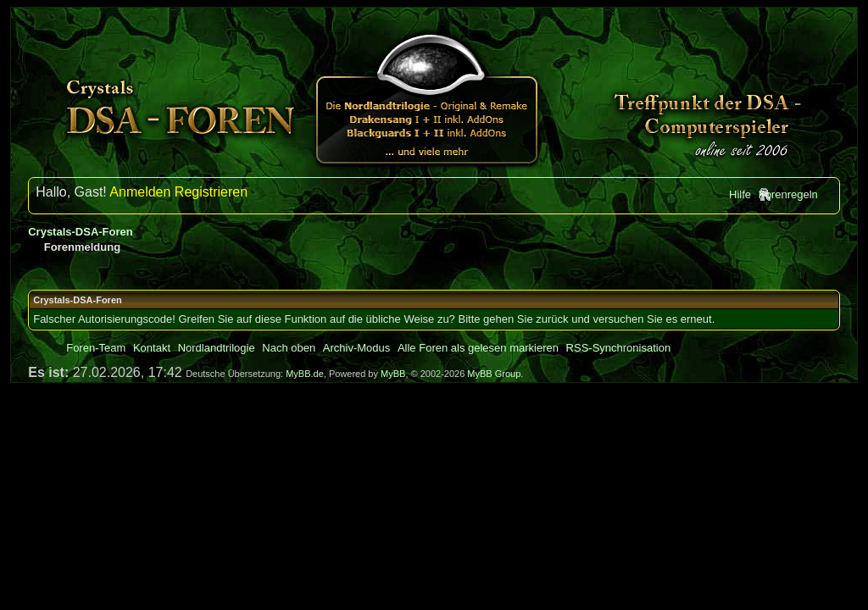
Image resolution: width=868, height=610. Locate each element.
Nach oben (289, 348)
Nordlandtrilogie (217, 348)
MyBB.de (305, 374)
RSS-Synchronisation (619, 348)
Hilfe (740, 194)
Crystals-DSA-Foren (81, 232)
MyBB (393, 374)
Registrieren (211, 192)
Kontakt (152, 348)
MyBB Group (494, 374)
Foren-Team (96, 348)
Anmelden (140, 192)
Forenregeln (788, 194)
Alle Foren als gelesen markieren (478, 348)
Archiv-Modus (356, 348)
